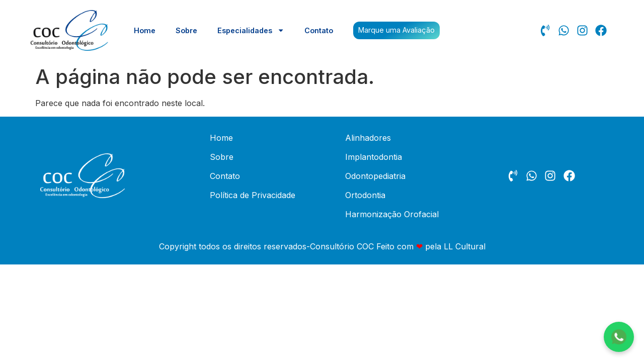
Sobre (186, 30)
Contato (319, 30)
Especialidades (251, 30)
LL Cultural (465, 246)
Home (145, 30)
